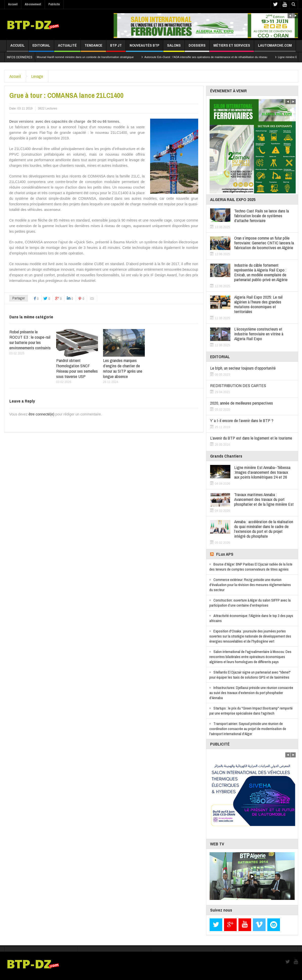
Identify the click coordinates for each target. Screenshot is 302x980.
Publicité (54, 4)
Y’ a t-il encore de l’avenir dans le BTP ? (242, 420)
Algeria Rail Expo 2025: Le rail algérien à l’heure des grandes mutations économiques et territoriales (258, 304)
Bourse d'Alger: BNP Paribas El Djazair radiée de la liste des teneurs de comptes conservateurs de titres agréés (251, 567)
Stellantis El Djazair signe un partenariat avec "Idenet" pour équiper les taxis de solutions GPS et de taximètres (250, 675)
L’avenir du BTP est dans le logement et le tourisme (251, 438)
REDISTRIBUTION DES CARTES (238, 385)
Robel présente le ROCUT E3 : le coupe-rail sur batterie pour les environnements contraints (30, 340)
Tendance (93, 47)
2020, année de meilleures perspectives (241, 403)
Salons (174, 47)
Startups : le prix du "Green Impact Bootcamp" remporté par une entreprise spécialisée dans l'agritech (251, 711)
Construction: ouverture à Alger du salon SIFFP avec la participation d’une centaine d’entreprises (250, 603)
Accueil (13, 4)
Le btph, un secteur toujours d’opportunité (243, 368)
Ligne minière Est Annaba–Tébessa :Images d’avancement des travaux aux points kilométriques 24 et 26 (262, 472)
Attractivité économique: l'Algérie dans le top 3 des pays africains (251, 618)
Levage (37, 76)
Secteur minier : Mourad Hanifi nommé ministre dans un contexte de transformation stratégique (83, 57)
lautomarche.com (275, 47)
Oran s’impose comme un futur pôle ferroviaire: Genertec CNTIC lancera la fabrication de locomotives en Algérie (264, 243)
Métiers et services (232, 47)
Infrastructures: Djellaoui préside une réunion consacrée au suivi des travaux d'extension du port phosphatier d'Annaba (251, 693)
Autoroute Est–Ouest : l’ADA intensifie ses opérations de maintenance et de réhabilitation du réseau (213, 57)
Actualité (67, 47)
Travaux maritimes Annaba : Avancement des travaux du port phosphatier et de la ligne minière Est (264, 499)
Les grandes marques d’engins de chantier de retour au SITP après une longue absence (123, 368)
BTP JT (116, 47)
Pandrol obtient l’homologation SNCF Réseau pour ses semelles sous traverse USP (77, 368)
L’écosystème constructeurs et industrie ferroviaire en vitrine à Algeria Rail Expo (259, 334)
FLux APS (225, 554)
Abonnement (33, 4)
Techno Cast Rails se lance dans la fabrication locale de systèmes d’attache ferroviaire (261, 216)
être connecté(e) (42, 414)
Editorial (41, 47)
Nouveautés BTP (144, 47)
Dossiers (197, 47)
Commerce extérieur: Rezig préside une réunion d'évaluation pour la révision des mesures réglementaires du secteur (250, 585)
